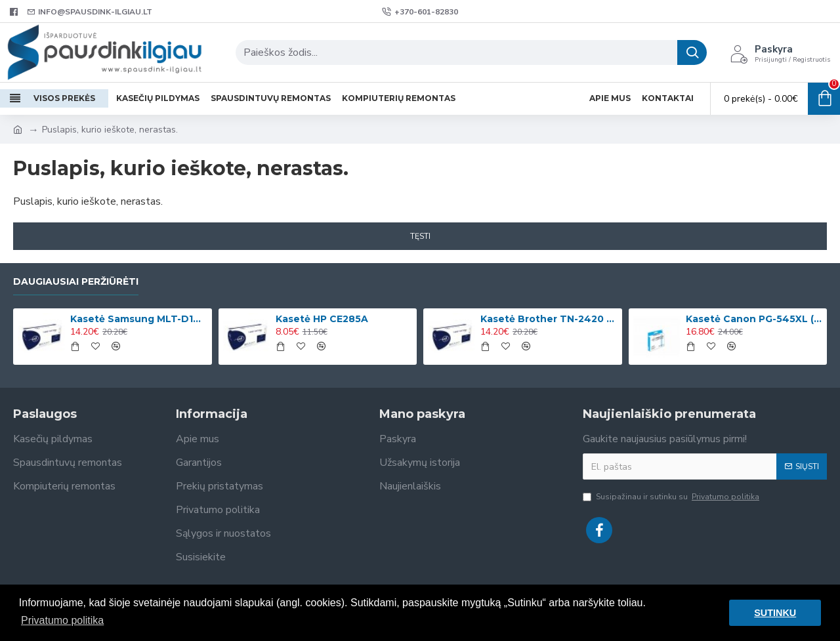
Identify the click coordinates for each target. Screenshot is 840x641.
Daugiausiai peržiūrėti (76, 282)
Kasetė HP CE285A (322, 319)
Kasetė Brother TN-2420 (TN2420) (549, 319)
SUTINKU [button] (775, 613)
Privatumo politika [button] (62, 620)
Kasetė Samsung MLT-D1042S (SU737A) (138, 319)
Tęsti (420, 236)
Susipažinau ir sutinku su (672, 497)
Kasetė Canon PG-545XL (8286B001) (754, 319)
